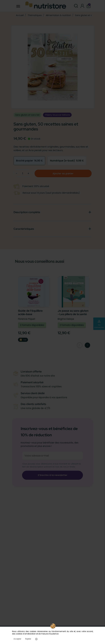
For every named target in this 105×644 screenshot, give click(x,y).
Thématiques (35, 15)
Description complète (27, 212)
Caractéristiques (24, 229)
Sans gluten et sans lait (87, 15)
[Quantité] (23, 173)
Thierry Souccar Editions (57, 115)
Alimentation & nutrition (58, 15)
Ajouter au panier (63, 174)
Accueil (20, 15)
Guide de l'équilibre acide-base (30, 312)
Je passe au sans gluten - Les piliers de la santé (73, 312)
